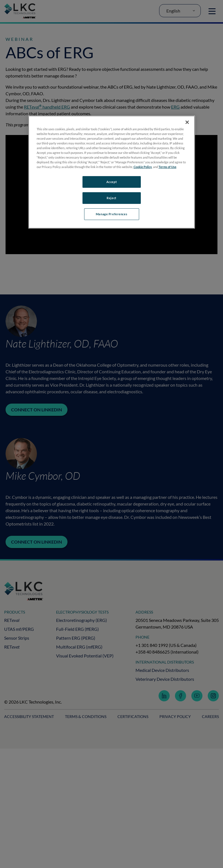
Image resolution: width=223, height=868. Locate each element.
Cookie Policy (143, 167)
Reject (111, 198)
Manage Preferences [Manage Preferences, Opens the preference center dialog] (111, 214)
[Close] (187, 122)
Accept (111, 182)
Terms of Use (167, 167)
